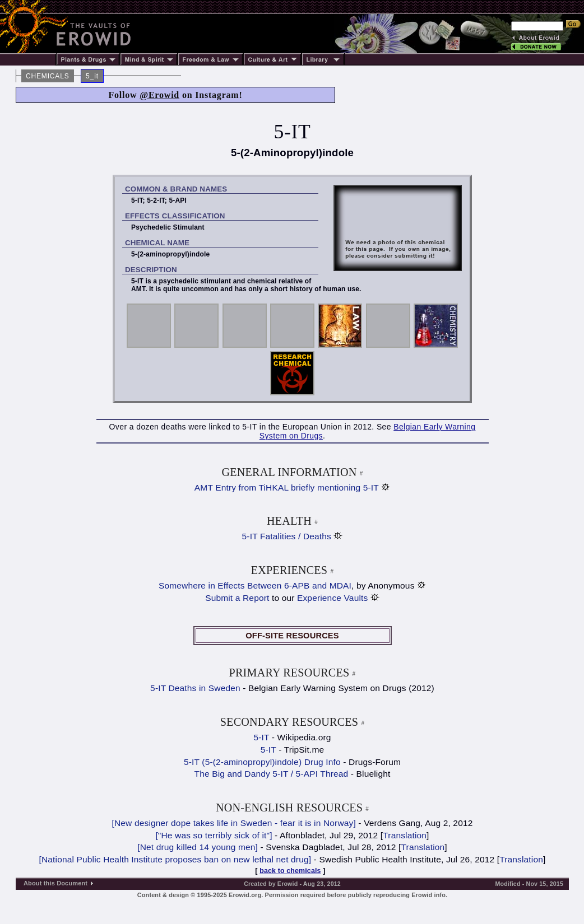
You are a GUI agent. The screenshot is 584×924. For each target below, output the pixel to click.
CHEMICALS (48, 76)
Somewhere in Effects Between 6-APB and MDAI (255, 585)
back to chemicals (290, 871)
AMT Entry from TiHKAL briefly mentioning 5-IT (287, 487)
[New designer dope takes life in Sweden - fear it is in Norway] (234, 823)
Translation (405, 835)
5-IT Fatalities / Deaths (287, 536)
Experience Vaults (332, 598)
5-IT (261, 737)
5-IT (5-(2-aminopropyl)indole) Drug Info (262, 762)
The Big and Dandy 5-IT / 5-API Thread (272, 774)
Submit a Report (237, 598)
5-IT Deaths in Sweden (195, 688)
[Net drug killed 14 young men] (198, 847)
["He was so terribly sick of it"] (214, 835)
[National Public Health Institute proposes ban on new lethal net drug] (175, 859)
